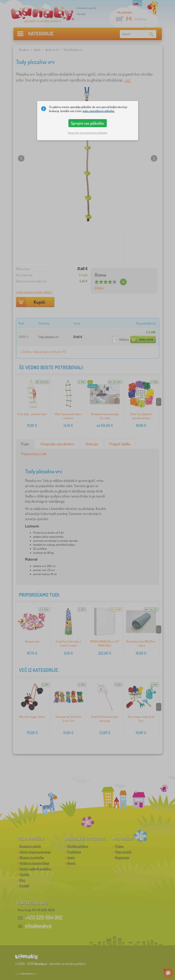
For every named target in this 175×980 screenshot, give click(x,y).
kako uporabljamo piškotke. (99, 111)
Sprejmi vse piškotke (87, 123)
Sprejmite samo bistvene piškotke (87, 133)
